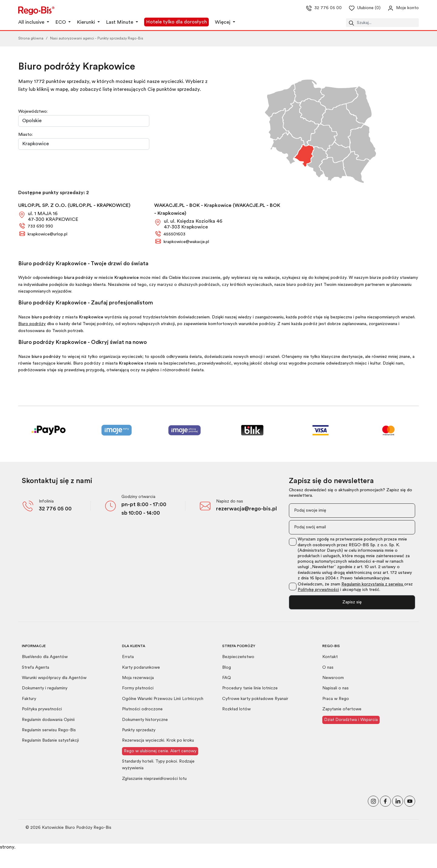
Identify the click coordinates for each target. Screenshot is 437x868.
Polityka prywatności (42, 709)
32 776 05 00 (55, 509)
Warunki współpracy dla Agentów (54, 678)
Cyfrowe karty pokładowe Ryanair (255, 699)
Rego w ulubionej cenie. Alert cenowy (160, 751)
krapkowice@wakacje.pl (186, 242)
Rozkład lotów (236, 709)
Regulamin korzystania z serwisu (373, 584)
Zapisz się (352, 602)
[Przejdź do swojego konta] (398, 8)
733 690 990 (40, 226)
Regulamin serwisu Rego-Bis (49, 730)
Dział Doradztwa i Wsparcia (351, 720)
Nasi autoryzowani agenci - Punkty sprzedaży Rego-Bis (97, 39)
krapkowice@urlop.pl (47, 234)
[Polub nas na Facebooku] (385, 801)
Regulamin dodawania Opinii (48, 720)
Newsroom (333, 678)
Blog (227, 668)
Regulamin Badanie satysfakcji (50, 741)
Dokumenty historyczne (145, 720)
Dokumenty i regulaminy (45, 688)
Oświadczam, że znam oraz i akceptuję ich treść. (355, 587)
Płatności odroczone (142, 709)
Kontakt (330, 657)
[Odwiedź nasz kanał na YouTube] (410, 801)
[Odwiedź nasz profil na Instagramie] (373, 801)
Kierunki (86, 22)
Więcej (223, 22)
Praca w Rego (336, 699)
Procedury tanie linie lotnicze (250, 688)
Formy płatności (138, 688)
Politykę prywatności (318, 590)
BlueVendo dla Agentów (45, 657)
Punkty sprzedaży (139, 730)
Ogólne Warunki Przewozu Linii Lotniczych (163, 699)
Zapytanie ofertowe (342, 709)
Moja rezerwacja (138, 678)
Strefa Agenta (36, 668)
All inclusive (32, 22)
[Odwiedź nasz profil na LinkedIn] (398, 801)
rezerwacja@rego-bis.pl (246, 509)
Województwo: (33, 112)
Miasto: (25, 135)
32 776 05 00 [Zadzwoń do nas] (318, 8)
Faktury (29, 699)
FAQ (227, 678)
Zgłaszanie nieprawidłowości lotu (154, 779)
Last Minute (120, 22)
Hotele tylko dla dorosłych (176, 22)
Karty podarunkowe (141, 668)
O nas (328, 668)
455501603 (174, 234)
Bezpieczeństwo (238, 657)
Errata (128, 657)
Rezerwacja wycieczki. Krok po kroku (158, 741)
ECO (61, 22)
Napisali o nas (335, 688)
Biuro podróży (32, 324)
